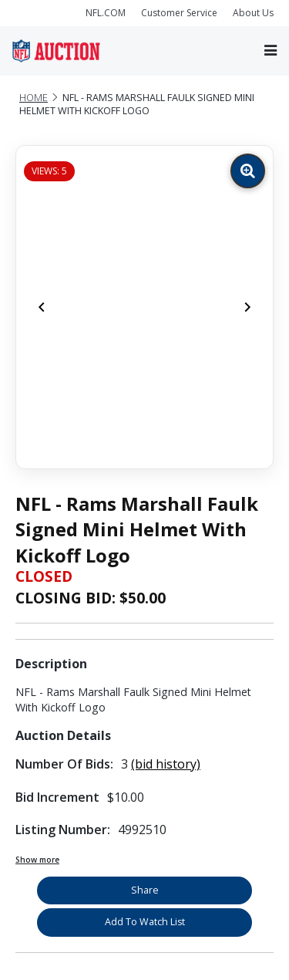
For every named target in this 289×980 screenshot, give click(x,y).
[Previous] (42, 307)
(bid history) (166, 764)
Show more (37, 860)
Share (145, 890)
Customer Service (179, 13)
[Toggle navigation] (271, 51)
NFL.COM (106, 13)
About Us (253, 13)
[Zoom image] (248, 171)
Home (34, 98)
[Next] (247, 307)
